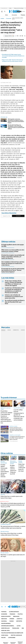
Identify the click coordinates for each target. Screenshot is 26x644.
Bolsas (9, 330)
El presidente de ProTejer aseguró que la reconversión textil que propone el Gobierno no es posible (13, 56)
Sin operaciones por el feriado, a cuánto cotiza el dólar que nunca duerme (13, 527)
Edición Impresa (6, 623)
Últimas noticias (14, 612)
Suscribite (18, 216)
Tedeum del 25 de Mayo (19, 8)
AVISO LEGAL (5, 635)
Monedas (3, 330)
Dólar (10, 8)
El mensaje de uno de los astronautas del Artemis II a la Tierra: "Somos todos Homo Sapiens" (13, 270)
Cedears (23, 330)
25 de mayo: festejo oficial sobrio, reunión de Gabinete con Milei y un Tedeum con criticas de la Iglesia (14, 283)
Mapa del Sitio (5, 631)
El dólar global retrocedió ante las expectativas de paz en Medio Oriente (5, 471)
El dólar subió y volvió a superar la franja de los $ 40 (13, 470)
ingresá (24, 11)
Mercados (16, 616)
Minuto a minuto (5, 501)
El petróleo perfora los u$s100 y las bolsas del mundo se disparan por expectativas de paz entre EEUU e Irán (6, 417)
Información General (8, 626)
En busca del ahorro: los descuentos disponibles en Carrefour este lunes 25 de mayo (16, 430)
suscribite (19, 11)
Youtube (15, 607)
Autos (19, 626)
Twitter (2, 607)
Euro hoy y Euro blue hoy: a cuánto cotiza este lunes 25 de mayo (11, 534)
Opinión (12, 619)
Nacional (4, 621)
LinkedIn (12, 607)
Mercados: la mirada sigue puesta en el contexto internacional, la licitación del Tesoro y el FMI (13, 505)
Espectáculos (5, 628)
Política (20, 614)
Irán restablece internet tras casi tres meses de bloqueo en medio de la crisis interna (13, 263)
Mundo (12, 621)
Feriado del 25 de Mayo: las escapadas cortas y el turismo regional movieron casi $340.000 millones (16, 127)
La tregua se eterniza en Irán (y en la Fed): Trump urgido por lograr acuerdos (17, 438)
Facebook (5, 607)
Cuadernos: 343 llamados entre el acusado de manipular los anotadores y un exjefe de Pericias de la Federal (15, 290)
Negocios (4, 619)
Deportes (19, 621)
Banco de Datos (6, 616)
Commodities (16, 330)
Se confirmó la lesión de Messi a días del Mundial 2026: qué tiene (15, 302)
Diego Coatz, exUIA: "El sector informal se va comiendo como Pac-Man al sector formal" (12, 61)
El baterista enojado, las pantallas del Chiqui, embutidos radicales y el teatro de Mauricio (13, 257)
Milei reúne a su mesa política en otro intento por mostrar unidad (13, 251)
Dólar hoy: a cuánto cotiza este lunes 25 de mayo (22, 468)
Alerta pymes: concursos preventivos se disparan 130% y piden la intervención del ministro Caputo (16, 121)
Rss (23, 628)
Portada (4, 612)
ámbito (2, 18)
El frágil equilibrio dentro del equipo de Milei (13, 245)
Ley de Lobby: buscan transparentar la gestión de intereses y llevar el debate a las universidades (19, 415)
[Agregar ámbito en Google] (9, 36)
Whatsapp (19, 607)
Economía (14, 15)
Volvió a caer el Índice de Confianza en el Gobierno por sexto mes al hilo (14, 296)
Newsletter (21, 607)
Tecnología (16, 628)
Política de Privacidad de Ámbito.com (12, 633)
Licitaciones (12, 638)
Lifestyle (19, 619)
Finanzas (23, 15)
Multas (3, 638)
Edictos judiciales (16, 635)
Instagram (8, 607)
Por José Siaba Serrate (14, 441)
